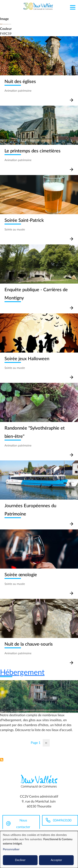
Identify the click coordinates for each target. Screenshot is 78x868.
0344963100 (62, 820)
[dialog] (39, 849)
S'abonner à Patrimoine (2, 760)
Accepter (56, 860)
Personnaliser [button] (11, 849)
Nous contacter (23, 824)
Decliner (20, 860)
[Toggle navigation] (72, 6)
